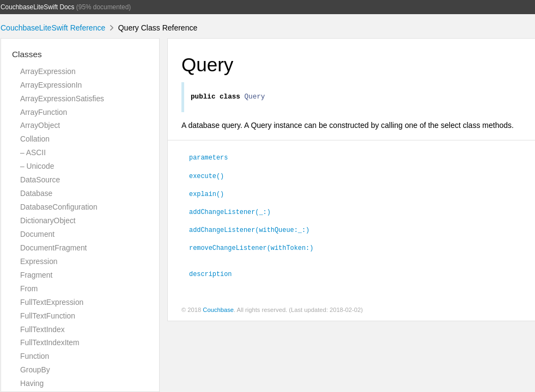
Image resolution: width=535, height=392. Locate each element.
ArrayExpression (48, 71)
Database (36, 193)
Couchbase (218, 311)
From (29, 289)
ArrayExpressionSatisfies (62, 99)
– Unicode (37, 166)
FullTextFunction (48, 316)
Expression (39, 261)
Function (35, 356)
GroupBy (35, 370)
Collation (35, 139)
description (210, 275)
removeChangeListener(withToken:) (251, 249)
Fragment (36, 275)
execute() (206, 177)
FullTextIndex (42, 329)
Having (32, 383)
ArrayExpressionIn (51, 85)
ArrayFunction (44, 112)
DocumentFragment (53, 248)
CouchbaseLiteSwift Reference (53, 28)
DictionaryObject (48, 220)
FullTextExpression (52, 302)
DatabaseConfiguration (59, 207)
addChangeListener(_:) (230, 213)
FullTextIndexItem (50, 342)
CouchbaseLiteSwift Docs (38, 7)
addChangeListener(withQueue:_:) (249, 231)
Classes (27, 54)
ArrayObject (40, 125)
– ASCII (33, 152)
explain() (206, 195)
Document (37, 234)
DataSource (40, 180)
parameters (208, 158)
